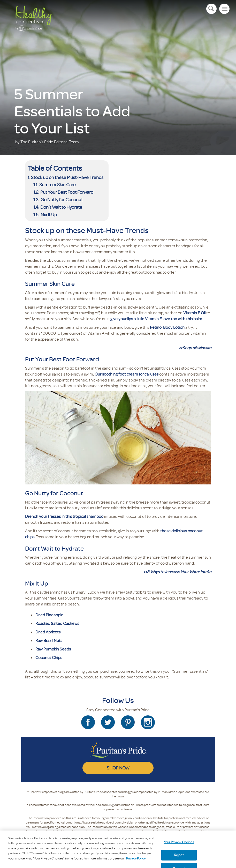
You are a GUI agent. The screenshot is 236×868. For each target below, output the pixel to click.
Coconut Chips (49, 657)
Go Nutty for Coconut (62, 199)
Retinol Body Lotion (167, 327)
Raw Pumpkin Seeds (53, 649)
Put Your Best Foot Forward (67, 192)
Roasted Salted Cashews (57, 623)
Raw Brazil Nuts (49, 640)
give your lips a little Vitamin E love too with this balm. (157, 319)
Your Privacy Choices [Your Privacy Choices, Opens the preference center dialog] (179, 844)
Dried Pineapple (49, 615)
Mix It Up (49, 214)
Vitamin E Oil (194, 313)
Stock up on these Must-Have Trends (67, 177)
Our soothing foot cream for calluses (127, 374)
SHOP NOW (118, 768)
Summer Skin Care (58, 184)
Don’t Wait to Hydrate (61, 207)
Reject (179, 858)
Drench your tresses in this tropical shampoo (64, 516)
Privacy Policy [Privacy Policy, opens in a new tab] (136, 861)
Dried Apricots (48, 632)
